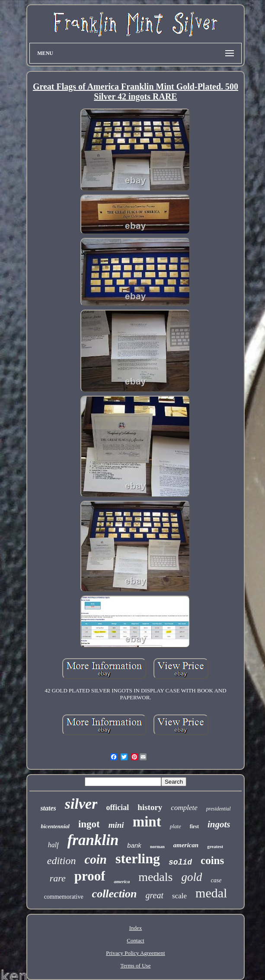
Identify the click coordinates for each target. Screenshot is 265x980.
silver (81, 804)
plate (176, 826)
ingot (89, 824)
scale (179, 896)
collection (115, 894)
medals (155, 877)
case (216, 880)
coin (96, 859)
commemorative (64, 897)
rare (58, 878)
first (194, 826)
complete (184, 808)
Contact (135, 940)
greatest (215, 846)
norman (157, 847)
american (186, 845)
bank (134, 845)
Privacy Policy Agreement (135, 953)
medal (211, 893)
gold (192, 877)
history (150, 807)
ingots (219, 824)
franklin (93, 840)
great (155, 895)
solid (180, 862)
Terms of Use (136, 966)
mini (116, 825)
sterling (138, 858)
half (53, 845)
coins (212, 860)
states (48, 808)
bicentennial (55, 826)
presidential (219, 809)
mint (147, 822)
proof (90, 876)
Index (136, 928)
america (122, 881)
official (117, 807)
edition (62, 861)
